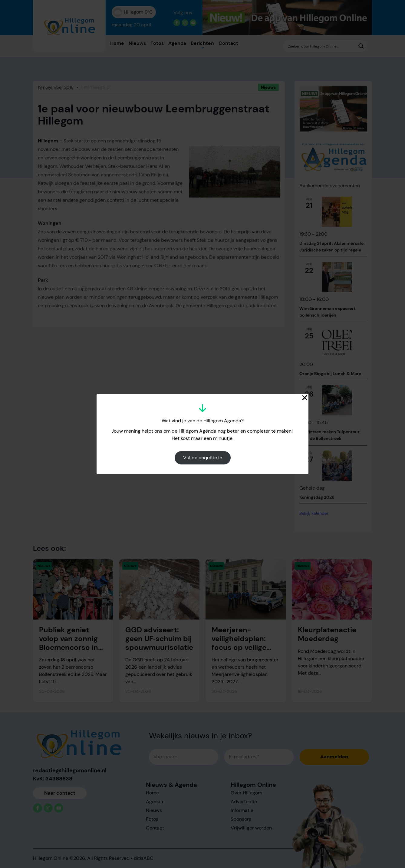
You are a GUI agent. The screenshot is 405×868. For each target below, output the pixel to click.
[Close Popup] (305, 398)
